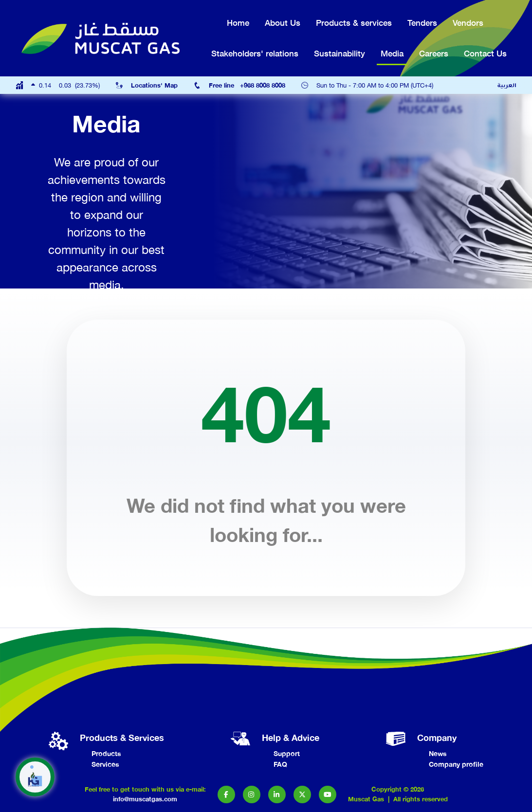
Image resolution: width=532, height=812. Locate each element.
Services (105, 764)
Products (106, 753)
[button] (226, 794)
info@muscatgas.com (145, 799)
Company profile (456, 764)
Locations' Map (154, 85)
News (438, 753)
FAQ (280, 764)
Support (287, 753)
